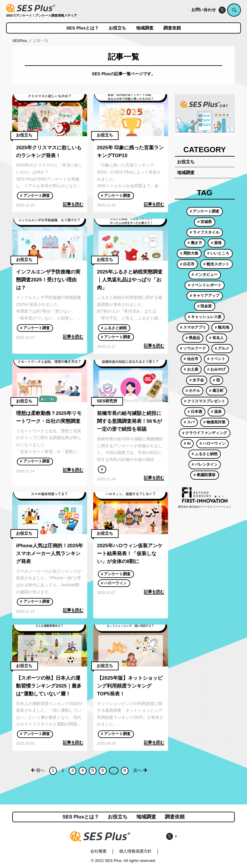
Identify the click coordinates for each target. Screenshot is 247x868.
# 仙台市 (191, 359)
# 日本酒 (195, 412)
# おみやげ (217, 369)
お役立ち (117, 28)
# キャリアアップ (205, 296)
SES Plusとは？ (82, 28)
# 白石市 (187, 264)
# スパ (189, 422)
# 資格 (217, 243)
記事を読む (73, 204)
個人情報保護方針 (135, 851)
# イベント (217, 359)
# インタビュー (205, 275)
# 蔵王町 (216, 391)
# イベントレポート (205, 285)
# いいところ (218, 253)
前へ (38, 770)
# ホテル (193, 391)
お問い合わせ (204, 10)
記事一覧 (41, 41)
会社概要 (98, 851)
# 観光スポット (217, 264)
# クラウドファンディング (205, 433)
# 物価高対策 (215, 422)
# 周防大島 (189, 253)
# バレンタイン (205, 464)
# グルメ (222, 348)
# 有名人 (216, 338)
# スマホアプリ (193, 327)
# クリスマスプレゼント (205, 401)
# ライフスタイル (205, 232)
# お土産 (191, 369)
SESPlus (20, 41)
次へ (140, 770)
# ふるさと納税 (114, 328)
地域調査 (145, 28)
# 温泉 (217, 412)
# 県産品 (193, 338)
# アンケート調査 (35, 195)
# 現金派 (205, 306)
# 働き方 (195, 243)
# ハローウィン (114, 583)
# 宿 (216, 380)
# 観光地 (222, 327)
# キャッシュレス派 (205, 317)
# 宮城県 (205, 222)
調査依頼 (172, 28)
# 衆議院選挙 (205, 475)
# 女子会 (197, 380)
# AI (187, 443)
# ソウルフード (193, 348)
